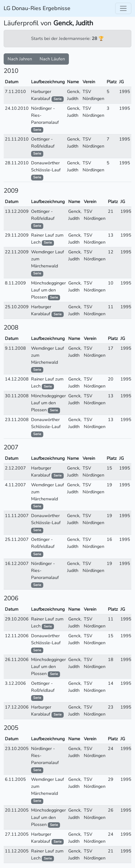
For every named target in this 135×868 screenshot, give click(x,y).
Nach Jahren (20, 59)
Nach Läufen (52, 59)
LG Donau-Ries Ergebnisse (37, 8)
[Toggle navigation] (123, 8)
